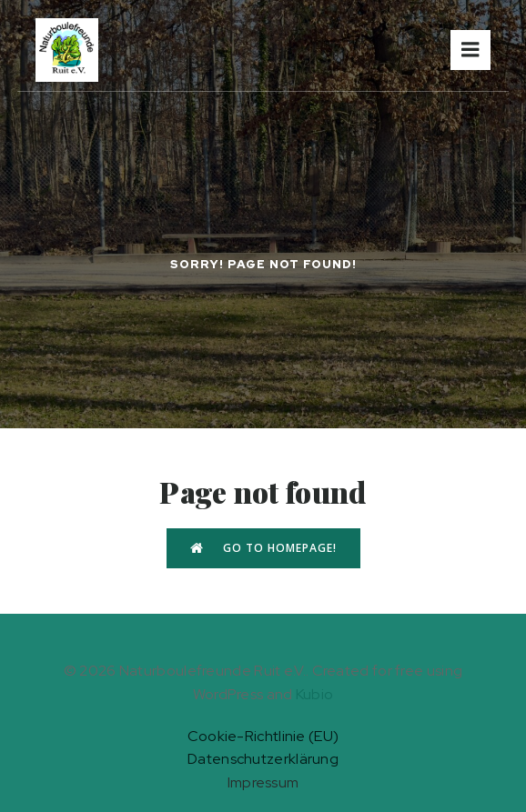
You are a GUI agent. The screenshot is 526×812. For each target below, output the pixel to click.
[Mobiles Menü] (470, 50)
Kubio (315, 694)
